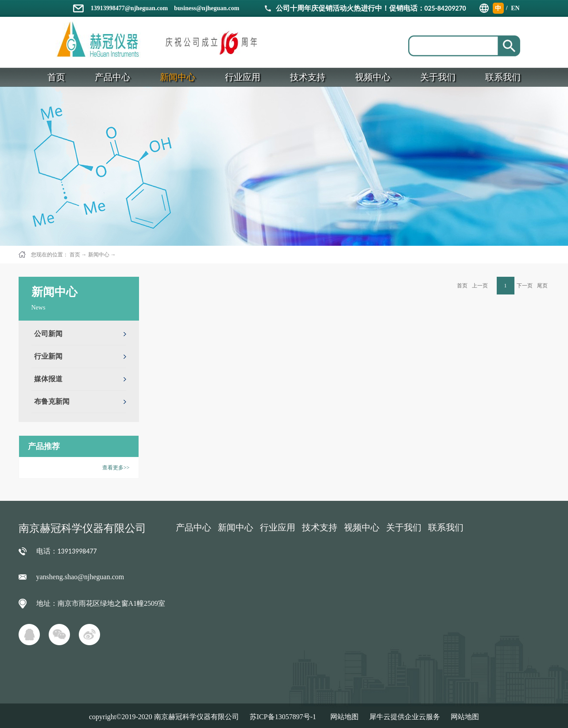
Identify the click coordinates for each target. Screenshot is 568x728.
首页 (462, 286)
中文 (498, 9)
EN (515, 8)
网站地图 (343, 717)
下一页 (525, 286)
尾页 (542, 286)
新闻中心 (99, 255)
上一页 (480, 286)
